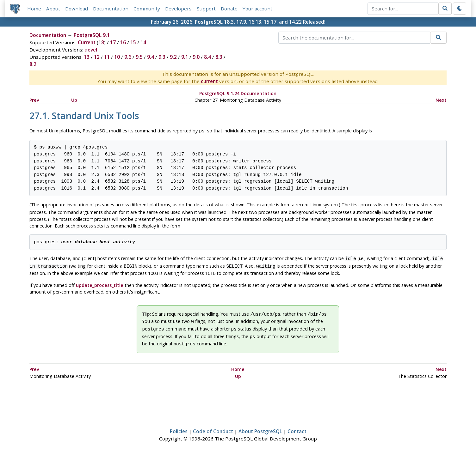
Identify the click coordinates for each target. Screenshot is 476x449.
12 (97, 57)
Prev (34, 100)
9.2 (173, 57)
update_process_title (100, 283)
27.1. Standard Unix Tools (84, 115)
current (209, 81)
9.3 (162, 57)
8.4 (207, 57)
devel (91, 50)
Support (206, 9)
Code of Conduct (213, 426)
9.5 (139, 57)
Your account (257, 9)
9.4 (151, 57)
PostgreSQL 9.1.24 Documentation (238, 93)
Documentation (111, 9)
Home (34, 9)
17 (113, 42)
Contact (297, 426)
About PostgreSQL (260, 426)
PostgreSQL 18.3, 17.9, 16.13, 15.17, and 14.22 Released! (260, 22)
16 (123, 42)
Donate (229, 9)
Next (441, 100)
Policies (179, 426)
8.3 (219, 57)
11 (107, 57)
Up (74, 100)
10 (117, 57)
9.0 (196, 57)
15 (133, 42)
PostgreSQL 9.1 (92, 35)
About (53, 9)
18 (101, 42)
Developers (178, 9)
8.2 (33, 64)
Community (147, 9)
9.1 (185, 57)
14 (143, 42)
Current (87, 42)
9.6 (128, 57)
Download (77, 9)
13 (87, 57)
